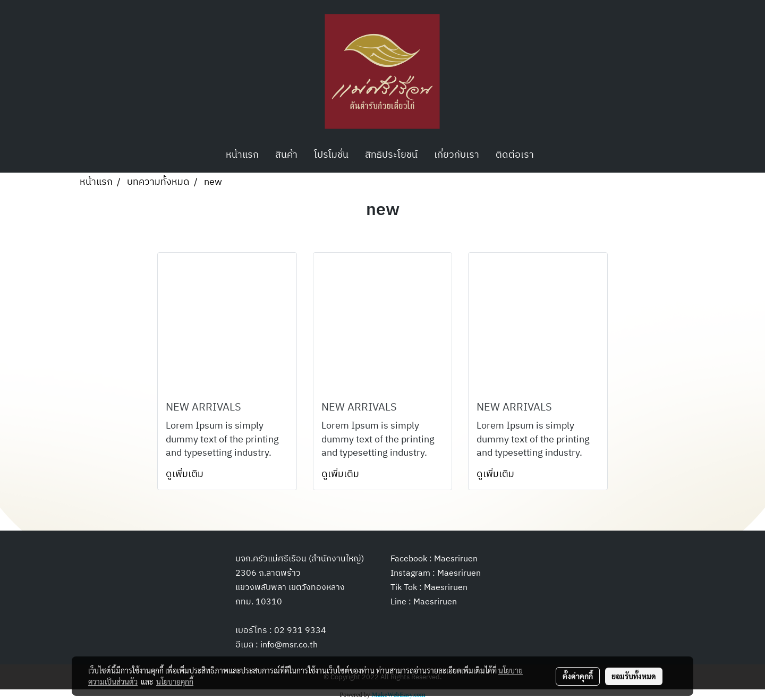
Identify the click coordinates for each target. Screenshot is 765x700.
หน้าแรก (242, 155)
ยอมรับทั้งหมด (634, 676)
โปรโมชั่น (331, 155)
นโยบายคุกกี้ (175, 681)
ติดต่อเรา (515, 155)
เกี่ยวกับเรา (457, 155)
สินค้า (286, 155)
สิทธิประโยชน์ (391, 155)
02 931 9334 (300, 631)
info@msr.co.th (289, 645)
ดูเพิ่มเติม (186, 474)
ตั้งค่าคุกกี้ (578, 676)
